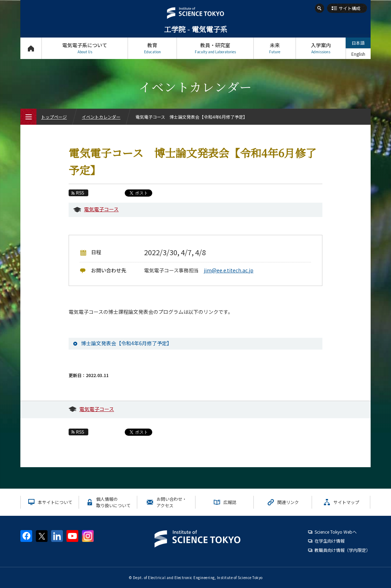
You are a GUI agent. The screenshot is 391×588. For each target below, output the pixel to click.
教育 (152, 48)
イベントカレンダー (101, 117)
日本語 (358, 43)
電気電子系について (85, 48)
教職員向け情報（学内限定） (342, 550)
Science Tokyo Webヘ (336, 532)
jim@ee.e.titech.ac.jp (229, 270)
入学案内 (321, 48)
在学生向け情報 (330, 541)
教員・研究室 (215, 48)
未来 (275, 48)
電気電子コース (101, 209)
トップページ (31, 48)
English (358, 54)
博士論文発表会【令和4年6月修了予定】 (127, 343)
